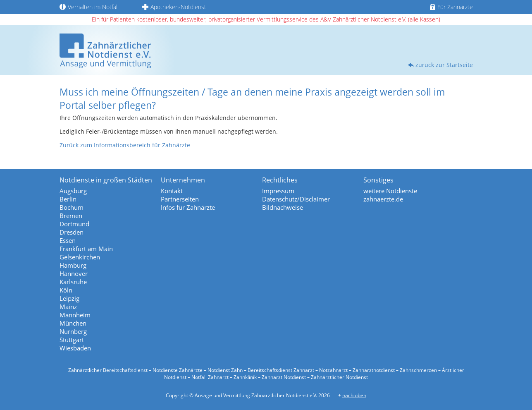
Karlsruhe (73, 282)
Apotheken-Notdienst (174, 7)
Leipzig (69, 298)
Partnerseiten (180, 199)
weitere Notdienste (390, 191)
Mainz (68, 307)
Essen (68, 240)
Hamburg (73, 265)
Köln (66, 290)
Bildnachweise (283, 207)
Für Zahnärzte (451, 7)
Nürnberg (73, 331)
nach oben (354, 395)
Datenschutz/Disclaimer (296, 199)
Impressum (278, 191)
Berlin (68, 199)
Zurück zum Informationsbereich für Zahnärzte (125, 145)
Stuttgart (72, 340)
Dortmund (74, 224)
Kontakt (172, 191)
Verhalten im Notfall (89, 7)
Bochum (72, 207)
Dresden (72, 232)
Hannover (74, 273)
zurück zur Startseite (444, 65)
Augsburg (73, 191)
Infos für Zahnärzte (188, 207)
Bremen (71, 216)
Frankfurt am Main (86, 249)
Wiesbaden (75, 348)
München (73, 323)
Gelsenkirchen (80, 257)
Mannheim (75, 315)
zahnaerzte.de (383, 199)
